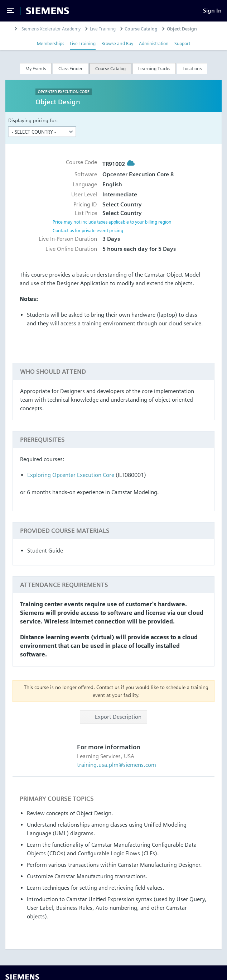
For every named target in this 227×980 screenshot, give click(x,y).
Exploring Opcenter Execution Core (71, 475)
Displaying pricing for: (33, 120)
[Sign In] (212, 11)
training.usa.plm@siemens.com (117, 765)
